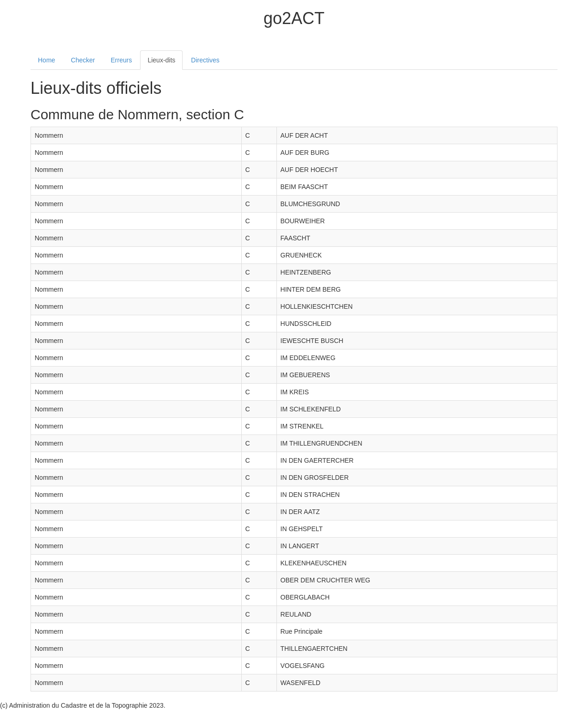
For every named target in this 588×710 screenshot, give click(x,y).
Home (46, 60)
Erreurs (122, 60)
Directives (205, 60)
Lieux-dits (161, 60)
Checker (83, 60)
